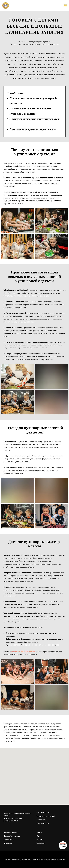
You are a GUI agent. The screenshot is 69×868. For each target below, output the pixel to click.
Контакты (41, 843)
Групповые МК (43, 812)
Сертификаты (43, 823)
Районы (40, 839)
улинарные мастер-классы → (39, 129)
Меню (39, 832)
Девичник (8, 843)
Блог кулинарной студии (38, 42)
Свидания (41, 820)
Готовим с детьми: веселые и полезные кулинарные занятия (34, 44)
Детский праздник (12, 836)
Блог (39, 836)
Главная (21, 42)
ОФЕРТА (7, 816)
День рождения (10, 832)
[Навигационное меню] (65, 5)
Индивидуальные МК (46, 816)
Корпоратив (9, 839)
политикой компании (58, 859)
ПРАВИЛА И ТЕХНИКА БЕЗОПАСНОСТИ (13, 819)
